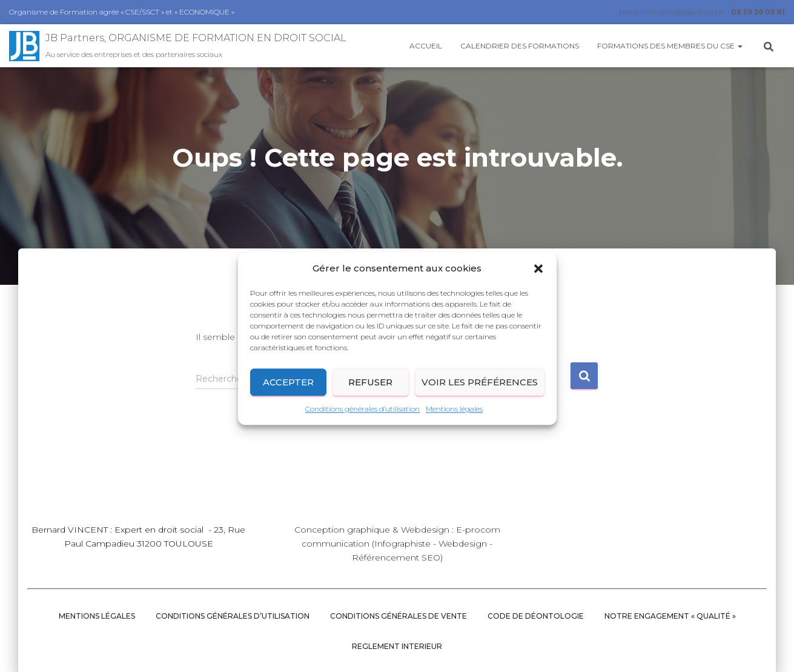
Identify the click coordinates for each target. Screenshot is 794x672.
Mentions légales (454, 419)
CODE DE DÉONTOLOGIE (536, 616)
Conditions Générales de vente (399, 616)
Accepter (288, 392)
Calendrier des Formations (520, 46)
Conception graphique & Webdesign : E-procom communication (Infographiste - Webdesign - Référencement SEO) (397, 543)
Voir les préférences (480, 392)
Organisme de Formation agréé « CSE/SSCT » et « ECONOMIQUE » (122, 12)
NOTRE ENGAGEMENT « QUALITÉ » (670, 616)
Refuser (370, 392)
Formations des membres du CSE (670, 46)
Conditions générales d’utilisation (362, 419)
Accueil (426, 46)
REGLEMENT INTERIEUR (397, 646)
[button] (538, 278)
